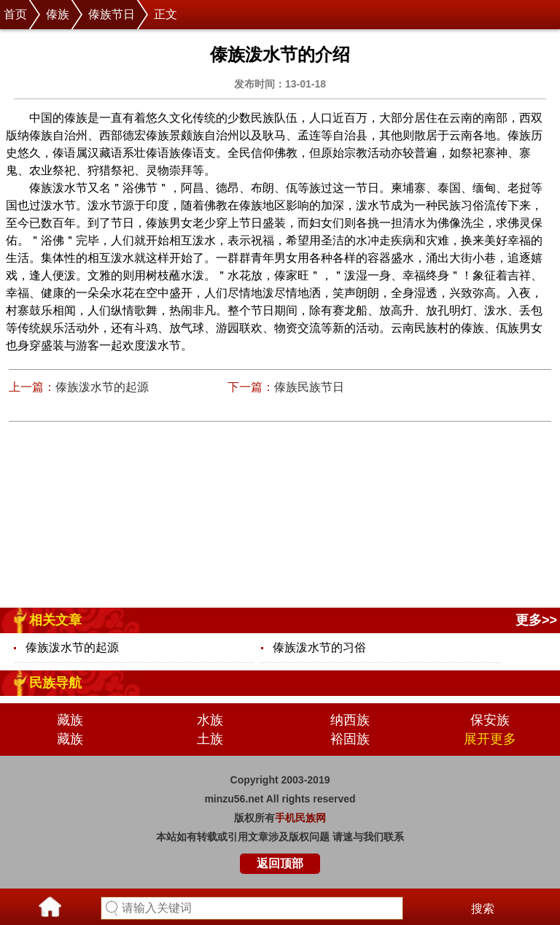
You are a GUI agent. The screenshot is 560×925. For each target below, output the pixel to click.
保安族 (490, 720)
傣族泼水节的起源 (102, 387)
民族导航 (55, 683)
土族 (210, 739)
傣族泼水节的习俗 (319, 647)
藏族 (70, 720)
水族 (210, 720)
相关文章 (55, 620)
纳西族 (350, 720)
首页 (15, 14)
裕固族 (350, 739)
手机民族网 (300, 818)
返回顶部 (280, 863)
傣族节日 (112, 14)
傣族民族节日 (309, 387)
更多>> (536, 620)
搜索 (483, 909)
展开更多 (490, 739)
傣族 (58, 14)
